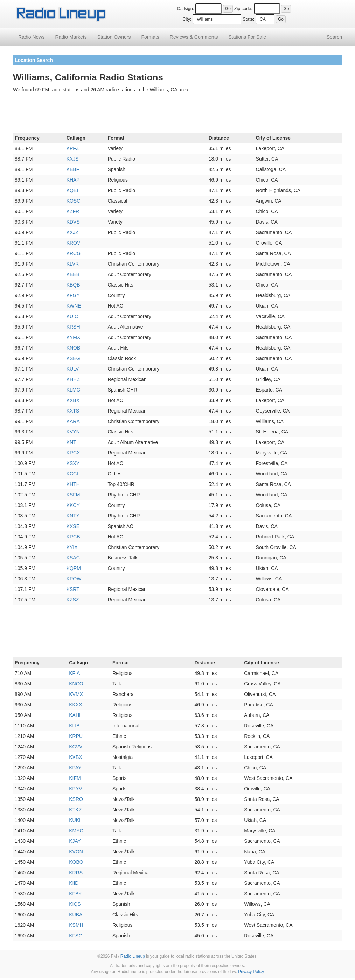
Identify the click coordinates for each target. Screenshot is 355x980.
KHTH (73, 484)
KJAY (75, 841)
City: (187, 19)
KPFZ (73, 148)
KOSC (74, 201)
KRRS (76, 873)
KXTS (73, 411)
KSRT (73, 589)
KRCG (74, 253)
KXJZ (72, 232)
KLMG (74, 390)
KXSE (73, 526)
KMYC (76, 831)
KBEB (73, 274)
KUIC (72, 316)
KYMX (74, 337)
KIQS (75, 904)
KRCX (73, 453)
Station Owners (114, 37)
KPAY (75, 768)
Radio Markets (71, 37)
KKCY (73, 505)
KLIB (74, 726)
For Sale (247, 37)
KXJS (73, 159)
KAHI (75, 715)
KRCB (73, 537)
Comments (194, 37)
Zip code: (243, 9)
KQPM (74, 568)
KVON (76, 852)
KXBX (73, 400)
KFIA (74, 673)
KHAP (73, 180)
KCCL (73, 474)
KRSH (73, 327)
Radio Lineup (133, 956)
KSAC (73, 558)
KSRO (76, 799)
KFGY (73, 295)
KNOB (74, 348)
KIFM (75, 778)
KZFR (73, 211)
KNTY (73, 516)
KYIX (72, 547)
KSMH (76, 925)
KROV (74, 243)
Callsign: (186, 9)
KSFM (73, 495)
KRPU (76, 736)
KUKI (75, 820)
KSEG (73, 358)
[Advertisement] (177, 114)
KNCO (76, 684)
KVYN (73, 432)
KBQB (73, 285)
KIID (74, 883)
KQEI (72, 190)
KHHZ (73, 379)
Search (334, 37)
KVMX (76, 694)
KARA (73, 421)
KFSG (76, 936)
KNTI (72, 442)
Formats (150, 37)
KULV (73, 369)
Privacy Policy (251, 972)
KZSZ (73, 600)
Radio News (31, 37)
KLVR (73, 264)
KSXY (73, 463)
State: (248, 19)
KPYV (75, 789)
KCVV (76, 747)
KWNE (74, 306)
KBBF (73, 169)
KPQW (74, 579)
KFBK (75, 894)
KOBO (76, 862)
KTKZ (75, 810)
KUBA (76, 915)
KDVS (73, 222)
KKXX (75, 705)
